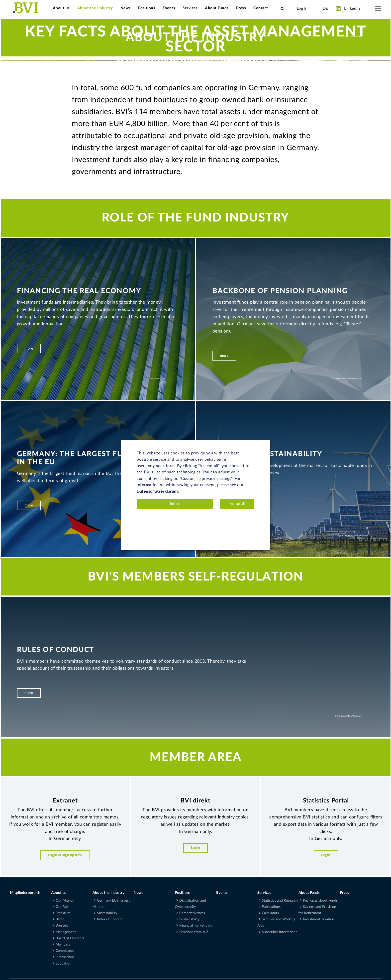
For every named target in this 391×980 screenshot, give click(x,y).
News (126, 8)
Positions (147, 8)
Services (190, 8)
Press (241, 8)
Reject (175, 504)
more (29, 936)
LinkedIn (348, 9)
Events (169, 8)
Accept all (237, 504)
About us (61, 8)
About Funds (217, 8)
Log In (302, 8)
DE (325, 8)
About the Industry (95, 8)
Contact (261, 8)
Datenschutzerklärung (158, 491)
